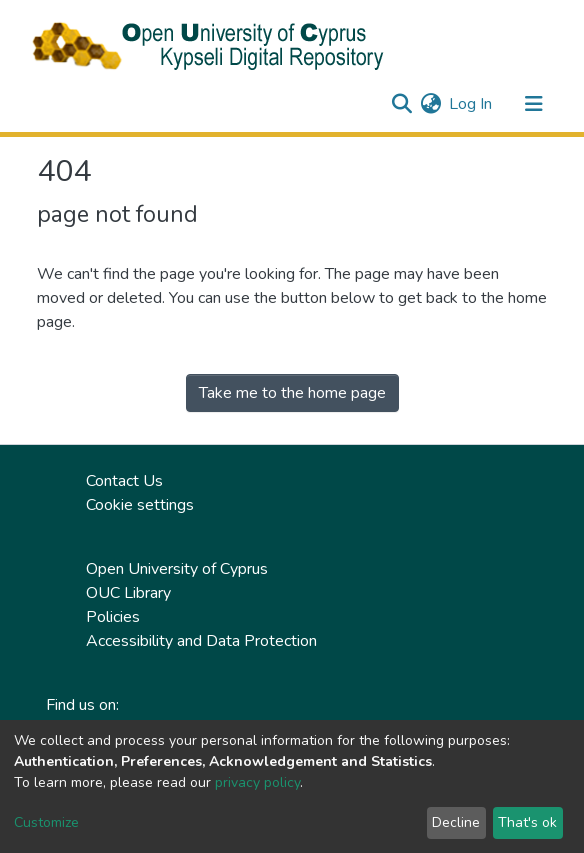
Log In (471, 104)
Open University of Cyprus (177, 569)
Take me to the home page (292, 393)
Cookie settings (140, 505)
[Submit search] (401, 104)
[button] (430, 104)
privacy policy (257, 782)
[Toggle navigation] (534, 104)
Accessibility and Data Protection (201, 641)
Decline (456, 822)
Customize (46, 822)
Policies (113, 617)
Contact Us (124, 481)
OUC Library (128, 593)
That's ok (527, 822)
